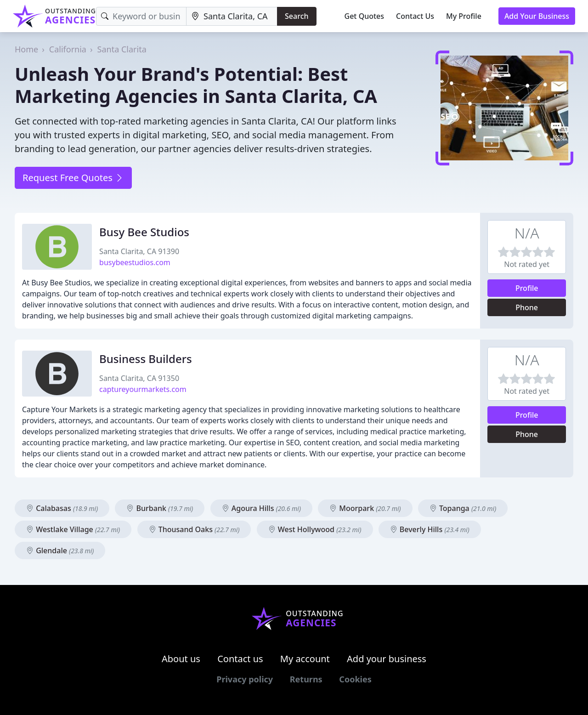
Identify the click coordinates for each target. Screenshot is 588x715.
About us (181, 659)
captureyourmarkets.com (143, 389)
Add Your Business (537, 16)
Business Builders (145, 359)
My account (305, 659)
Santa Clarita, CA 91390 (139, 251)
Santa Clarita (122, 49)
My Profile (464, 16)
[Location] (232, 16)
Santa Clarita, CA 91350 (139, 378)
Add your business (387, 659)
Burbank (160, 508)
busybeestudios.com (135, 262)
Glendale (60, 550)
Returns (306, 679)
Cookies (355, 679)
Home (26, 49)
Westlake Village (73, 529)
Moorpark (365, 508)
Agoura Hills (261, 508)
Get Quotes (365, 16)
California (68, 49)
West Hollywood (315, 529)
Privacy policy (245, 679)
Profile (527, 288)
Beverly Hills (430, 529)
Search (297, 16)
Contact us (240, 659)
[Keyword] (141, 16)
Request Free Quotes (73, 178)
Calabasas (62, 508)
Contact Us (415, 16)
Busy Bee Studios (144, 232)
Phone (527, 307)
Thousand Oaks (194, 529)
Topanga (463, 508)
